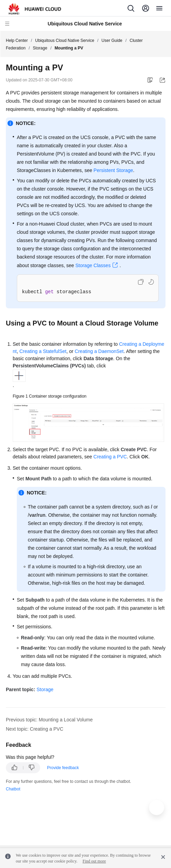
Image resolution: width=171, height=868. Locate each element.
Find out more (94, 861)
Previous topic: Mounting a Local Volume (49, 720)
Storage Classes (93, 265)
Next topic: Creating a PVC (35, 729)
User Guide (112, 41)
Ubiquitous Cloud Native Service (65, 41)
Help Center (17, 41)
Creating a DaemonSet (99, 351)
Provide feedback (63, 768)
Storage (40, 48)
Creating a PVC (110, 457)
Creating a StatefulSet (43, 351)
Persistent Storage (113, 170)
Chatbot (13, 789)
